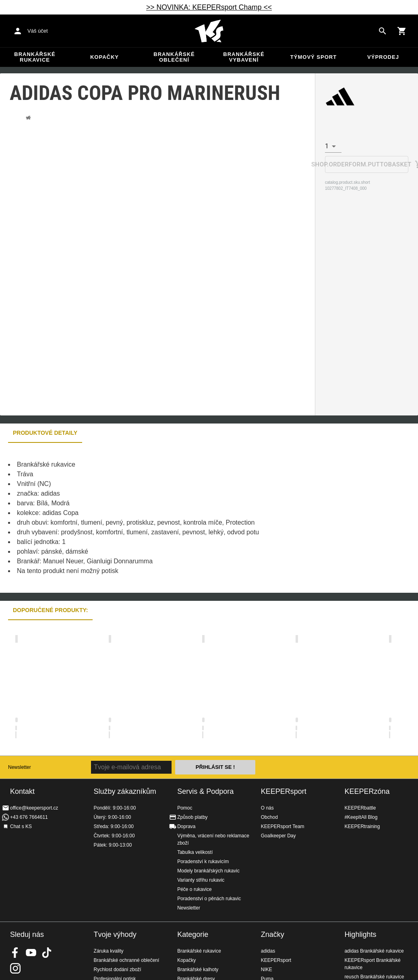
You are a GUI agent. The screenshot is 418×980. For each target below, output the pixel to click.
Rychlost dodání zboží (118, 970)
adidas (268, 951)
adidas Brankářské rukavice (374, 951)
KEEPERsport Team (283, 826)
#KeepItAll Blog (361, 817)
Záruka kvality (109, 951)
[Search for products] (383, 31)
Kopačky (104, 57)
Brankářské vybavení (244, 57)
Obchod (269, 817)
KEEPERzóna (367, 791)
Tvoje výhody (115, 934)
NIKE (267, 970)
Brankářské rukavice (35, 57)
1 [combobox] (327, 146)
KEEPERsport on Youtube (31, 953)
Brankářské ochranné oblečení (127, 960)
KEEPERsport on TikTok (47, 953)
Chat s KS (21, 826)
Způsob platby (192, 817)
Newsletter (20, 767)
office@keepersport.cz (34, 808)
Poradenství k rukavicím (203, 862)
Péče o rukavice (194, 889)
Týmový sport (313, 57)
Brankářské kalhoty (198, 970)
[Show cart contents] (402, 31)
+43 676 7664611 (29, 817)
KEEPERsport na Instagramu (15, 968)
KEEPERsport (284, 791)
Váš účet (38, 31)
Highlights (360, 934)
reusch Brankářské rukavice (374, 977)
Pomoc (185, 808)
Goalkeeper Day (278, 836)
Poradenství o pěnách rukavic (209, 899)
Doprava (186, 826)
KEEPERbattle (360, 808)
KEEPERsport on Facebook (15, 953)
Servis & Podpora (205, 791)
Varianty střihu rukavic (201, 880)
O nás (267, 808)
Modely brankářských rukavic (208, 871)
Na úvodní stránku (209, 31)
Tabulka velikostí (195, 852)
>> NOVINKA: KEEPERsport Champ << (209, 7)
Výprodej (383, 57)
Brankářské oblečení (174, 57)
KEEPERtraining (362, 826)
